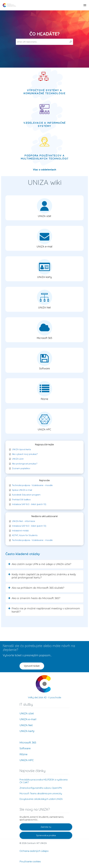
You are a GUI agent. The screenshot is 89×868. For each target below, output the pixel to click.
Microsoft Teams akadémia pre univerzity (41, 793)
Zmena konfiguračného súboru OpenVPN (41, 788)
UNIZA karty (27, 731)
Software (25, 748)
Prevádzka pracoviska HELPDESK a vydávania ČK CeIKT (44, 781)
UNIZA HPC (27, 760)
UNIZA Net (26, 725)
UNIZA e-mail (28, 719)
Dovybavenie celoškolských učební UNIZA (41, 799)
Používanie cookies (30, 862)
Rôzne (23, 754)
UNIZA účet (27, 714)
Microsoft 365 (28, 743)
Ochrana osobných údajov (34, 851)
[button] (44, 208)
